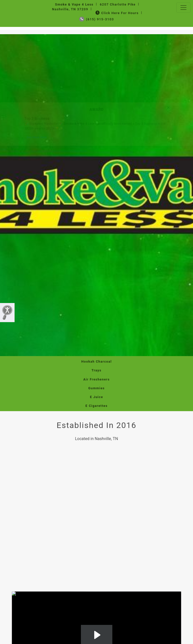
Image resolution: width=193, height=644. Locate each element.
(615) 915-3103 (97, 19)
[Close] (168, 107)
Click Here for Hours (116, 13)
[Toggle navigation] (183, 8)
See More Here (37, 137)
